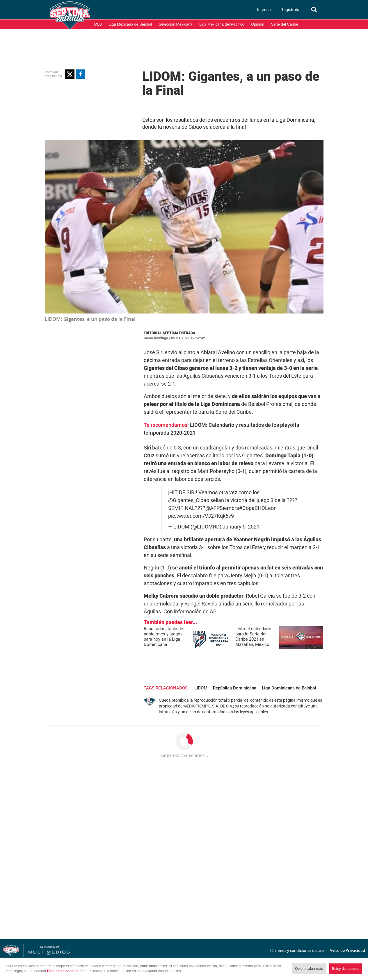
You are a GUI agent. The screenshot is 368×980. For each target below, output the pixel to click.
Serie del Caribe (285, 24)
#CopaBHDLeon (258, 508)
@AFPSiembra (222, 508)
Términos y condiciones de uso (297, 950)
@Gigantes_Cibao (189, 500)
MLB (98, 24)
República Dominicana (235, 688)
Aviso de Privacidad (347, 950)
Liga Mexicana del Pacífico (222, 24)
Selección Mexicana (176, 24)
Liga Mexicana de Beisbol (130, 24)
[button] (70, 74)
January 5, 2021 (241, 527)
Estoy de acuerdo (346, 969)
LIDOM (201, 688)
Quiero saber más (309, 969)
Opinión (258, 24)
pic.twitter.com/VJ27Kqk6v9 (201, 516)
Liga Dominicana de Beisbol (289, 688)
